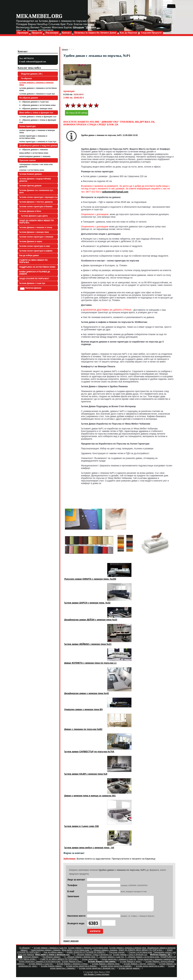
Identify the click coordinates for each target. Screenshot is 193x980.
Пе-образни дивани (29, 98)
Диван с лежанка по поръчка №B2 (83, 729)
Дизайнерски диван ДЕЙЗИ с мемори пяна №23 (91, 620)
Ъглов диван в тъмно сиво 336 (81, 826)
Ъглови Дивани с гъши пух (32, 283)
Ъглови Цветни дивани (30, 186)
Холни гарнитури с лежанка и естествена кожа (33, 137)
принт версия (71, 944)
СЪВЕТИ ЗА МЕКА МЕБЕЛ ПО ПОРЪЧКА (33, 261)
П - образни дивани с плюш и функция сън (38, 121)
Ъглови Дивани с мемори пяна (34, 232)
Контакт (66, 33)
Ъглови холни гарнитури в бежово (36, 207)
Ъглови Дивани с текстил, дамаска (36, 202)
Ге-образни (26, 79)
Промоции (23, 33)
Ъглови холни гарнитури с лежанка (36, 237)
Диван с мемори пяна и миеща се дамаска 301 (90, 796)
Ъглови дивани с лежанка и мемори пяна (36, 84)
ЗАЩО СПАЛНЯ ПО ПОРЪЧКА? (34, 279)
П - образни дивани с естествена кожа (37, 105)
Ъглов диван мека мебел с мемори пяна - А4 (89, 848)
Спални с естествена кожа (32, 170)
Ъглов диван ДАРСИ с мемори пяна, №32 (87, 603)
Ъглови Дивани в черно (31, 241)
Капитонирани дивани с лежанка (35, 156)
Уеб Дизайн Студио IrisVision (96, 977)
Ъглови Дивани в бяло (30, 211)
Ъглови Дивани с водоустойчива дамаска (35, 180)
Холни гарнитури (27, 126)
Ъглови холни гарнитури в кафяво (36, 251)
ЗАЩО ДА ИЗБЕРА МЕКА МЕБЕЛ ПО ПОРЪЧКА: (37, 222)
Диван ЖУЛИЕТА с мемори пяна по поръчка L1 (90, 663)
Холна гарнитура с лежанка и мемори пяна (37, 131)
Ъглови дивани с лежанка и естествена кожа (38, 89)
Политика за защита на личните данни (95, 33)
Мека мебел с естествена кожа (34, 153)
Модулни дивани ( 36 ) (31, 74)
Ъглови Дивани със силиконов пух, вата (36, 191)
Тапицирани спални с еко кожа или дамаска (36, 166)
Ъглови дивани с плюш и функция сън (38, 117)
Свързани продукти (151, 33)
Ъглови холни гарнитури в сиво (35, 246)
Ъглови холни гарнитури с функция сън (39, 197)
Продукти (37, 33)
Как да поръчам (129, 33)
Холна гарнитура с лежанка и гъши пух (38, 142)
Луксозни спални (28, 160)
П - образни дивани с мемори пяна (36, 109)
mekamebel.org (39, 16)
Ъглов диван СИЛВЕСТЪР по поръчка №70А (89, 752)
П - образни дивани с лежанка (34, 150)
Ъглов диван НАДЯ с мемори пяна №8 (86, 774)
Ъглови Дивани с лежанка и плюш (36, 227)
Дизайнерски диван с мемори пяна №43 (86, 693)
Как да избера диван (29, 255)
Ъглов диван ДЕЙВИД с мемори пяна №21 (88, 644)
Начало (65, 49)
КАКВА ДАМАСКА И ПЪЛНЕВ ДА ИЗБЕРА (35, 273)
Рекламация (52, 33)
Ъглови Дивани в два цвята (34, 216)
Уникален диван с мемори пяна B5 (83, 709)
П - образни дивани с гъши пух (34, 102)
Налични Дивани (31, 288)
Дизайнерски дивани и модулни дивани (38, 146)
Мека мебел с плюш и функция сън (36, 113)
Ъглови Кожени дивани (30, 174)
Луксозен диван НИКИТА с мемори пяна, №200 (90, 579)
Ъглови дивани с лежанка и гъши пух (37, 94)
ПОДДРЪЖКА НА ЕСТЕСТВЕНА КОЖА (37, 267)
